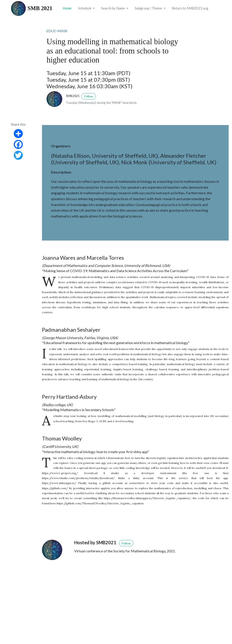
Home (67, 8)
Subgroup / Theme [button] (149, 8)
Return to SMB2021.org (190, 8)
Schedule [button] (85, 8)
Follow (89, 96)
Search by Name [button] (113, 8)
